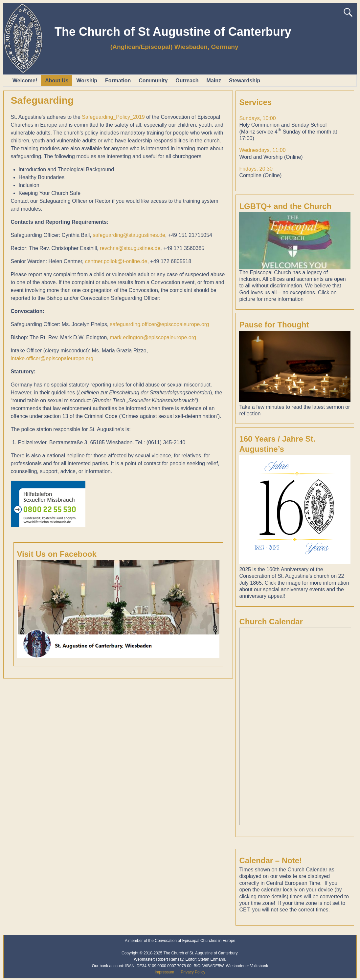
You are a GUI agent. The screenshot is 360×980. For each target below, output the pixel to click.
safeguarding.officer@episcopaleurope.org (159, 324)
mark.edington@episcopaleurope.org (153, 337)
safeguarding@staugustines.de (129, 235)
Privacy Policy (193, 972)
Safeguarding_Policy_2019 (113, 117)
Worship (87, 81)
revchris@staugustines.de (130, 248)
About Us (57, 81)
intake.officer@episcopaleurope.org (52, 358)
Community (153, 81)
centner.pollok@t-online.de (116, 261)
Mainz (214, 81)
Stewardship (245, 81)
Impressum (164, 972)
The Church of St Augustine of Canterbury (173, 32)
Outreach (187, 81)
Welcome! (25, 81)
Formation (118, 81)
